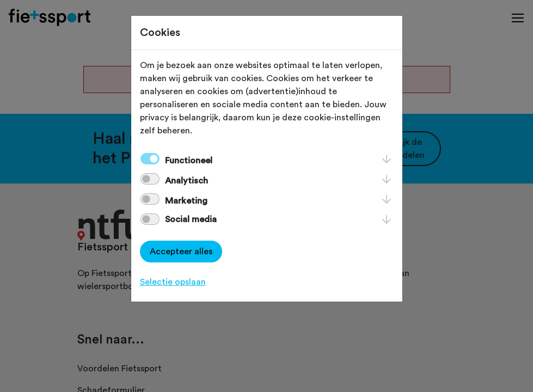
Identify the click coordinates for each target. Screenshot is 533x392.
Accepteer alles (181, 252)
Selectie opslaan (173, 282)
